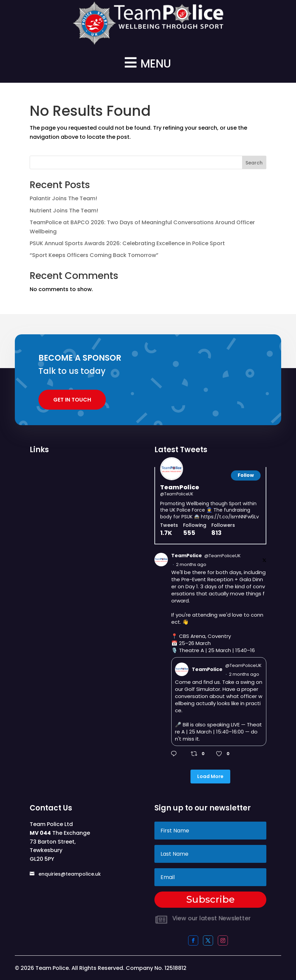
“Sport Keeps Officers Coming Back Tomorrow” (94, 255)
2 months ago (191, 565)
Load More (210, 776)
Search (254, 163)
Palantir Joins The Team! (63, 198)
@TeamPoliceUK (177, 494)
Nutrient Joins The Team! (64, 211)
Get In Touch (72, 400)
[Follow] (246, 475)
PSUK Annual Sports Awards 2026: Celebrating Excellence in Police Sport (127, 243)
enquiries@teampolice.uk (70, 874)
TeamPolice (180, 487)
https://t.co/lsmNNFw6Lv (230, 517)
